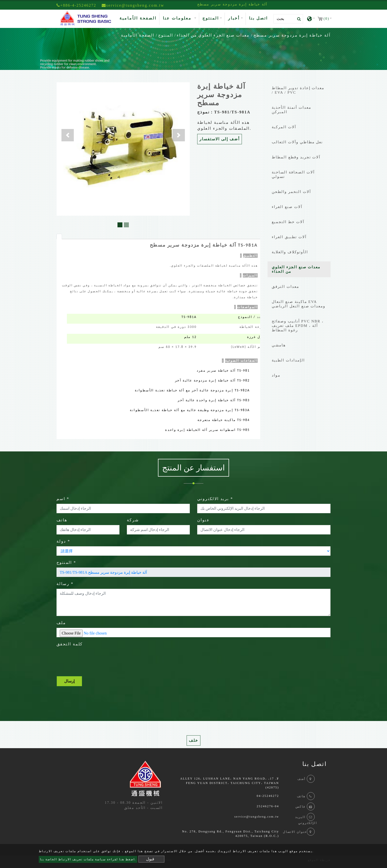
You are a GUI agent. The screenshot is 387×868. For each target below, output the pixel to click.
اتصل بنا (258, 18)
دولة (63, 541)
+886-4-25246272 (76, 5)
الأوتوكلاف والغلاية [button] (290, 252)
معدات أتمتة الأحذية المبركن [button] (291, 110)
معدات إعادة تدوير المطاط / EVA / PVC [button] (298, 90)
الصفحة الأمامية (139, 18)
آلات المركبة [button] (284, 127)
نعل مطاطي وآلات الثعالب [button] (297, 142)
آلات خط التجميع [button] (288, 222)
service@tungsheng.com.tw (257, 817)
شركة (133, 520)
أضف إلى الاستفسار (220, 139)
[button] (68, 135)
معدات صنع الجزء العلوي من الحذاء (213, 35)
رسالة (65, 584)
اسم (63, 499)
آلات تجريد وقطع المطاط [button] (296, 157)
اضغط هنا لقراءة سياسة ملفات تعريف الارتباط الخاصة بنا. (88, 859)
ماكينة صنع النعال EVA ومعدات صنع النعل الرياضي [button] (299, 304)
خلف (193, 740)
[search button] (298, 19)
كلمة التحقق (70, 644)
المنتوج (166, 35)
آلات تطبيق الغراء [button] (289, 237)
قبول (150, 859)
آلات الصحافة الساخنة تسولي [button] (293, 174)
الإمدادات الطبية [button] (288, 360)
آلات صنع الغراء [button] (287, 207)
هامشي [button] (279, 345)
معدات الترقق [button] (285, 287)
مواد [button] (276, 375)
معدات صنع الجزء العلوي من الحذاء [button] (296, 269)
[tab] (59, 236)
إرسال (69, 681)
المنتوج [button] (211, 18)
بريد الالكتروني (215, 499)
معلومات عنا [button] (178, 18)
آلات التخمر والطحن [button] (291, 192)
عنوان (203, 520)
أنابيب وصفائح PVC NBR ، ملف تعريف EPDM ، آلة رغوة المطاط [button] (298, 326)
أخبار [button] (234, 18)
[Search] (288, 19)
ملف (61, 623)
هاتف (62, 520)
